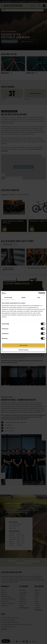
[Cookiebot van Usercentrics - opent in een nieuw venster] (38, 293)
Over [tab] (39, 297)
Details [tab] (23, 297)
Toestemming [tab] (8, 297)
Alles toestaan (23, 345)
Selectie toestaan (24, 350)
